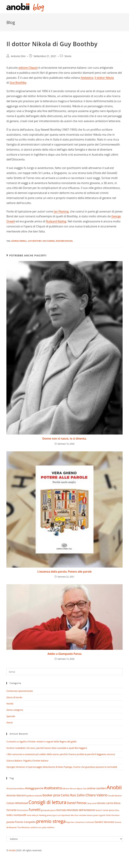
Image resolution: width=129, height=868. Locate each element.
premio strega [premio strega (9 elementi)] (51, 821)
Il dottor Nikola (104, 78)
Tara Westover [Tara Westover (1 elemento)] (24, 827)
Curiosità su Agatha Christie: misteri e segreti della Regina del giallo (41, 742)
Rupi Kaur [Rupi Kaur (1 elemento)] (70, 822)
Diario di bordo (14, 697)
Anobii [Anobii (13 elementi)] (114, 787)
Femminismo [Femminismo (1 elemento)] (23, 810)
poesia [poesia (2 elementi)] (10, 822)
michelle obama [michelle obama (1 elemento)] (86, 815)
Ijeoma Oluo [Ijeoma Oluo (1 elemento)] (114, 810)
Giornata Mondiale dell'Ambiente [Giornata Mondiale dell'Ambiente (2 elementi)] (76, 810)
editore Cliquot (28, 68)
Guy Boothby (18, 83)
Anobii (12, 850)
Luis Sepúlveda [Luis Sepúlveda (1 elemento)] (64, 815)
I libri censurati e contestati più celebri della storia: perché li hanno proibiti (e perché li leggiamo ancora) (61, 754)
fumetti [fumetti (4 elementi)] (35, 810)
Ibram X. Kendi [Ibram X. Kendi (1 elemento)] (102, 810)
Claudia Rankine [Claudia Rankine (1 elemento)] (115, 796)
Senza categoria (15, 710)
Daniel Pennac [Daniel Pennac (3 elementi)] (77, 803)
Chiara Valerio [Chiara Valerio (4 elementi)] (96, 795)
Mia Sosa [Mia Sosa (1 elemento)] (74, 815)
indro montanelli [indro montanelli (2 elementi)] (16, 815)
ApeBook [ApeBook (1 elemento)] (30, 796)
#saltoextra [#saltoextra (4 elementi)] (53, 788)
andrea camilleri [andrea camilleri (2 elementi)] (97, 788)
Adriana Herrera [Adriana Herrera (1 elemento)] (69, 789)
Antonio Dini (18, 56)
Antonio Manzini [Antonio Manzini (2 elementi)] (16, 795)
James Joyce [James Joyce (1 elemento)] (52, 815)
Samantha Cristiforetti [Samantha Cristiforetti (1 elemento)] (85, 822)
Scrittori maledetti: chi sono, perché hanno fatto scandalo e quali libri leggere (47, 748)
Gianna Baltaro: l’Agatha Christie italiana (27, 761)
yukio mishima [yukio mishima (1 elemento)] (48, 827)
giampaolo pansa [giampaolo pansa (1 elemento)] (48, 810)
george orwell (19, 241)
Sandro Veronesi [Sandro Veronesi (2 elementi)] (104, 822)
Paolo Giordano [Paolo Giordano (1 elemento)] (113, 815)
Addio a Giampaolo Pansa (64, 654)
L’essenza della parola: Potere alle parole (64, 572)
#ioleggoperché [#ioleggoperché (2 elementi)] (34, 788)
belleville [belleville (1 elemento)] (38, 796)
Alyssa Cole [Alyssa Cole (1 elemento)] (82, 789)
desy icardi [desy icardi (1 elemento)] (92, 803)
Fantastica (87, 78)
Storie (68, 56)
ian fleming (49, 241)
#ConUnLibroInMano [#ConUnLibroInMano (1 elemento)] (15, 789)
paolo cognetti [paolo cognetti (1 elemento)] (99, 815)
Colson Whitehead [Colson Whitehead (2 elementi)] (17, 803)
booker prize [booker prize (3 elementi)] (51, 795)
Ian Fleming (61, 211)
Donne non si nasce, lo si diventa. (65, 439)
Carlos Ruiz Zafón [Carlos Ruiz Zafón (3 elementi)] (73, 795)
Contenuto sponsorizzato (20, 691)
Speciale (11, 716)
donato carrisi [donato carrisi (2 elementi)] (105, 803)
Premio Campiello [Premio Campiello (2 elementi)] (25, 822)
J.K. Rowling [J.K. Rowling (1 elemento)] (41, 815)
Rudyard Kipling (56, 221)
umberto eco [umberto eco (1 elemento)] (36, 827)
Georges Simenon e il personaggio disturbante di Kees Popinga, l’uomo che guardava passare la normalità (62, 767)
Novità (10, 704)
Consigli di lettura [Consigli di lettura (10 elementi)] (47, 802)
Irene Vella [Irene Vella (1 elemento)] (31, 815)
